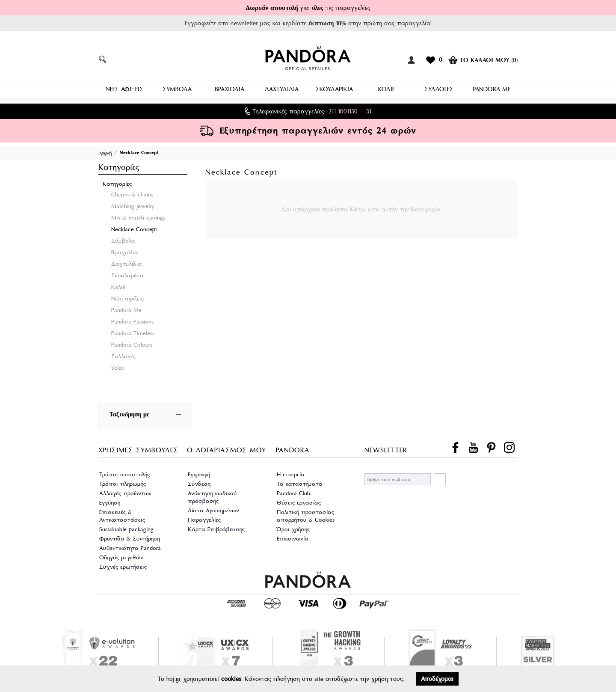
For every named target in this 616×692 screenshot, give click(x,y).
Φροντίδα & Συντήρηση (130, 537)
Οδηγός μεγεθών (121, 556)
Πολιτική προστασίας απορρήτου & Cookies (306, 514)
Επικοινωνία (293, 537)
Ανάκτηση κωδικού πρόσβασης (212, 495)
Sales (117, 366)
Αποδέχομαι (437, 679)
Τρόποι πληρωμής (123, 482)
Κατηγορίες (117, 182)
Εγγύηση (110, 501)
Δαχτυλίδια (127, 262)
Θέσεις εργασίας (299, 501)
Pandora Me (126, 308)
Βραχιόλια (125, 251)
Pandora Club (293, 492)
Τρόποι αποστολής (124, 473)
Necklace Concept (134, 227)
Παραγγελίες (204, 518)
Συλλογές (123, 355)
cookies (231, 679)
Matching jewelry (133, 204)
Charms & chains (132, 193)
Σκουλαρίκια (127, 274)
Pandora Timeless (133, 331)
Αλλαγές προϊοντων (125, 492)
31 (369, 110)
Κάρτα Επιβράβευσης (216, 527)
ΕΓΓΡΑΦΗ (440, 478)
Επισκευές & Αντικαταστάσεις (122, 514)
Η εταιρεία (291, 473)
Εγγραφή (199, 473)
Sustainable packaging (126, 527)
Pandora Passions (132, 320)
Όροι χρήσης (293, 527)
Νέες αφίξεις (127, 297)
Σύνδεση (199, 482)
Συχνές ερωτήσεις (123, 565)
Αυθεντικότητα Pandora (130, 546)
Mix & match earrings (138, 216)
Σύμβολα (123, 239)
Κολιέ (118, 285)
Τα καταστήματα (300, 482)
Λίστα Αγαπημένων (213, 509)
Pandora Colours (132, 343)
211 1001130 (343, 110)
